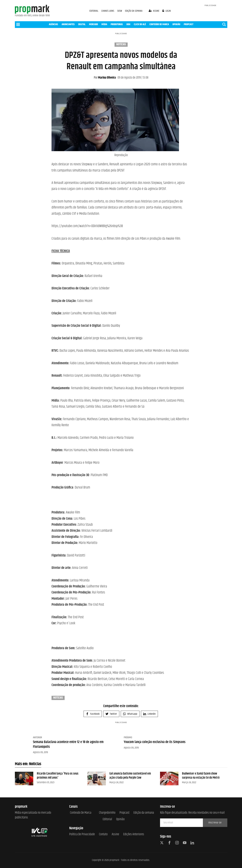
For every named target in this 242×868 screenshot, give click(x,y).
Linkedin (149, 714)
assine (154, 11)
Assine (115, 834)
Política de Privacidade (82, 834)
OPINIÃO (176, 24)
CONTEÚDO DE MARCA (159, 24)
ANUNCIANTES (68, 24)
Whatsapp (130, 714)
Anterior (37, 737)
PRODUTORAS (117, 24)
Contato (103, 834)
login (167, 11)
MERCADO (93, 24)
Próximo (128, 737)
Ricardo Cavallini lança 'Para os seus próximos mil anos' (58, 776)
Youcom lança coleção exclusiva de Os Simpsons (155, 742)
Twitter (111, 714)
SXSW (120, 11)
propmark (114, 860)
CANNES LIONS (108, 11)
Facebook (93, 714)
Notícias (121, 45)
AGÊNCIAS (53, 24)
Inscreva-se (215, 823)
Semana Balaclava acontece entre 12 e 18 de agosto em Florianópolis (68, 744)
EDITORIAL (94, 11)
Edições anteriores (134, 834)
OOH (128, 24)
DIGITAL (82, 24)
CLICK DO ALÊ (140, 24)
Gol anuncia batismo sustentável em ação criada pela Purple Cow (130, 776)
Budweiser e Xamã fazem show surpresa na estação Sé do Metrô (201, 776)
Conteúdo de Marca (81, 813)
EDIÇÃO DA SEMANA (134, 11)
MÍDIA (104, 24)
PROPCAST (189, 24)
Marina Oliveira (105, 78)
